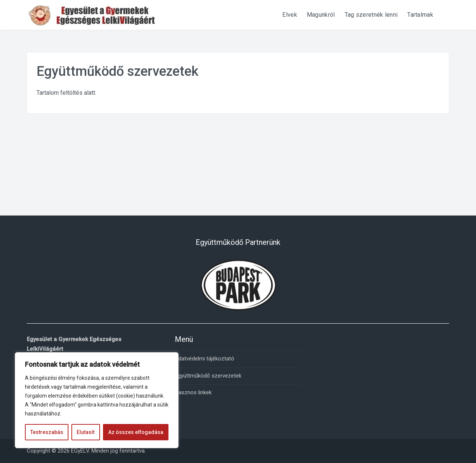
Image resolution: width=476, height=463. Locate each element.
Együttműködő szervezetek (208, 376)
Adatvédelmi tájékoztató (205, 359)
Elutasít (86, 432)
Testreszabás (47, 432)
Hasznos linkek (193, 392)
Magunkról (321, 15)
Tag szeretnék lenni (371, 15)
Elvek (290, 15)
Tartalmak (420, 15)
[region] (97, 400)
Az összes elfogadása (136, 432)
